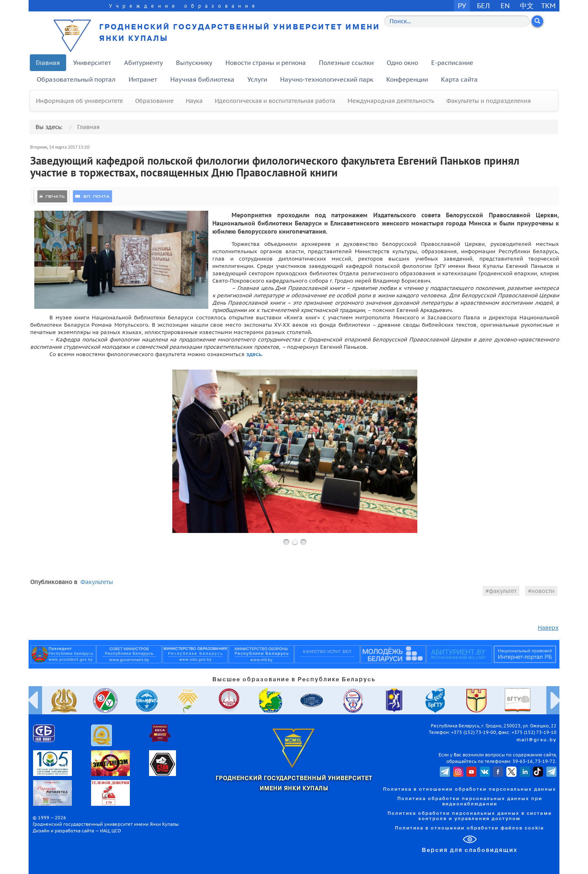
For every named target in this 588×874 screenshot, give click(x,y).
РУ (462, 6)
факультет (503, 591)
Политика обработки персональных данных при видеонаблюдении (470, 802)
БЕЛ (483, 6)
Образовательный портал (76, 79)
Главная (48, 63)
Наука (194, 101)
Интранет (143, 79)
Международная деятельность (391, 101)
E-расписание (452, 63)
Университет (92, 63)
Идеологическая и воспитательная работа (275, 101)
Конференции (407, 79)
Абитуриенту (144, 63)
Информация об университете (79, 101)
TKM (548, 6)
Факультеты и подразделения (489, 101)
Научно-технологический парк (327, 79)
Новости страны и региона (266, 63)
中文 (527, 6)
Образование (154, 101)
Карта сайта (459, 79)
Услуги (257, 79)
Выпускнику (194, 63)
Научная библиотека (202, 79)
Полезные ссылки (346, 63)
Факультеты (97, 582)
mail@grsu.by (537, 740)
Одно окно (402, 63)
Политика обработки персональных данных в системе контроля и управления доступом (470, 816)
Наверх (548, 628)
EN (505, 6)
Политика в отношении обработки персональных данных (470, 789)
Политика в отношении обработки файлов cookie (470, 828)
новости (543, 591)
